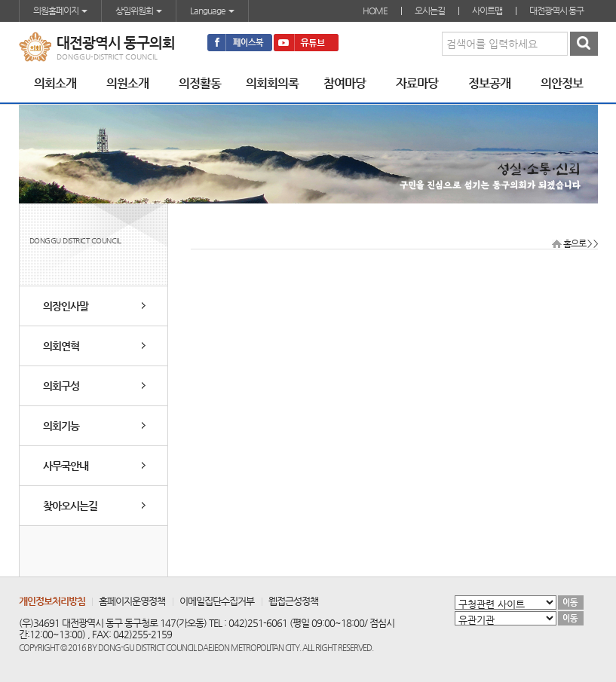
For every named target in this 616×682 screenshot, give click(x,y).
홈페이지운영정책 (132, 601)
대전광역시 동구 (556, 11)
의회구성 (61, 386)
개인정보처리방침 (52, 601)
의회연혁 (61, 346)
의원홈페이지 (60, 11)
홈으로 (575, 243)
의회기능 (61, 426)
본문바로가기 (0, 0)
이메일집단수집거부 (217, 601)
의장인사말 (66, 306)
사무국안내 (66, 466)
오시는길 (430, 11)
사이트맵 (487, 11)
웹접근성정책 (293, 601)
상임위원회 (139, 11)
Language (212, 11)
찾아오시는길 (70, 506)
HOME (375, 11)
